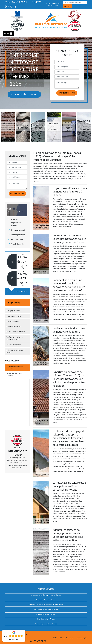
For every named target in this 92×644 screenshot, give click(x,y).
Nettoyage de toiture (14, 311)
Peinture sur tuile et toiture (16, 332)
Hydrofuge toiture (13, 321)
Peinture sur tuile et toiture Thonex (46, 609)
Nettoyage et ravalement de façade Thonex (46, 595)
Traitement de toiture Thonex (46, 600)
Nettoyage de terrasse (14, 327)
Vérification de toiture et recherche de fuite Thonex (46, 605)
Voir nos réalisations (24, 94)
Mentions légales (82, 638)
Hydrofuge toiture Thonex (46, 619)
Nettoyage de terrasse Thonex (46, 614)
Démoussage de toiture (14, 316)
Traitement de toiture (14, 345)
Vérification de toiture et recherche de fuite (15, 338)
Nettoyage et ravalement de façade (16, 351)
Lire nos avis (14, 639)
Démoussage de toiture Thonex (46, 624)
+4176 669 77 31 (16, 2)
